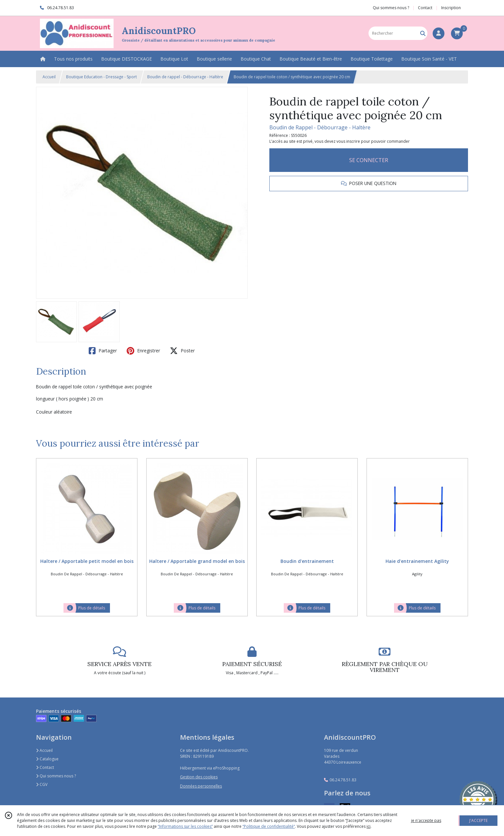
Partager (103, 351)
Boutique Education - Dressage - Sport (101, 77)
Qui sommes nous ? (56, 776)
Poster (182, 351)
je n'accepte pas (426, 820)
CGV (42, 784)
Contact (425, 8)
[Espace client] (439, 33)
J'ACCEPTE (478, 820)
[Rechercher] (423, 33)
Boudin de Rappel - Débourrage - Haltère (320, 127)
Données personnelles (201, 786)
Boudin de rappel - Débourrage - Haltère (185, 77)
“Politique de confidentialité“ (269, 826)
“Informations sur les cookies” (185, 826)
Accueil (49, 77)
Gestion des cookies (199, 777)
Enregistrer (143, 351)
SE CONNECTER (369, 160)
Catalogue (47, 759)
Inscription (451, 8)
